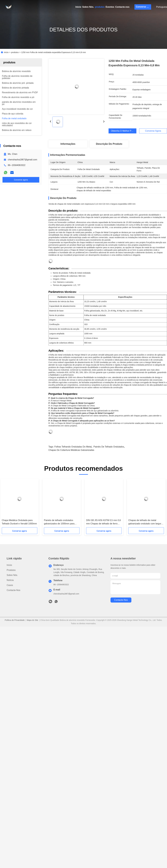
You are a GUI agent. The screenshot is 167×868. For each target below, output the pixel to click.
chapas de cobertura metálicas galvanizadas (71, 450)
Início (78, 7)
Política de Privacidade (15, 620)
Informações (68, 144)
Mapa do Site (32, 620)
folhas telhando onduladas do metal (73, 447)
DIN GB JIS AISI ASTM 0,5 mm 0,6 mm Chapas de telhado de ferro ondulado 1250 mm (103, 522)
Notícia (10, 580)
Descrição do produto (109, 144)
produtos (100, 7)
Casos (10, 585)
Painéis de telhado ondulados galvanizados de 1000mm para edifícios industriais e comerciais (60, 522)
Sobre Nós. (88, 7)
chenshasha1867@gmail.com (22, 160)
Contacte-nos (122, 7)
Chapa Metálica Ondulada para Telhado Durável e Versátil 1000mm (19, 522)
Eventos (110, 7)
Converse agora (143, 7)
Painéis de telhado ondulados (109, 447)
